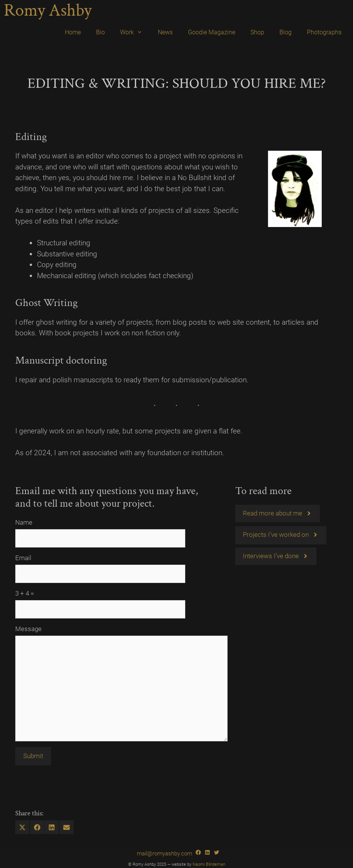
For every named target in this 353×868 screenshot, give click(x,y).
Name (24, 522)
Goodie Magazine (212, 32)
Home (73, 32)
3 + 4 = (25, 593)
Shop (257, 32)
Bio (100, 32)
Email (23, 558)
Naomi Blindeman (209, 864)
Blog (286, 32)
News (165, 32)
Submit (33, 756)
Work (135, 32)
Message (28, 629)
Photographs (324, 32)
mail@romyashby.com (164, 854)
